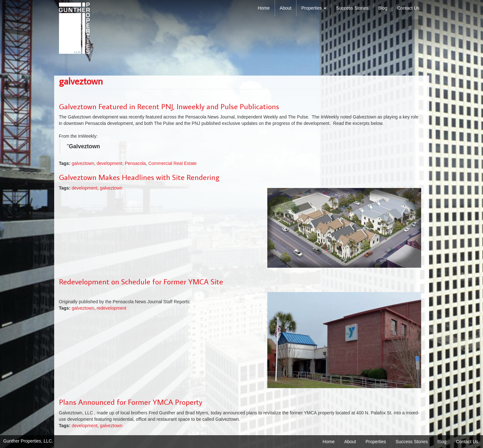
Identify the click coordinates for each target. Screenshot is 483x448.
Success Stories (352, 8)
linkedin (416, 24)
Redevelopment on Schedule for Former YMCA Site (141, 281)
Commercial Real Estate (173, 163)
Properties (314, 8)
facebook (404, 24)
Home (264, 8)
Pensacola (135, 163)
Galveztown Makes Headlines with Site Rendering (139, 177)
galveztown (83, 163)
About (286, 8)
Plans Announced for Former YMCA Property (131, 402)
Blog (383, 8)
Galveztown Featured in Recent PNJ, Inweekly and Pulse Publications (169, 106)
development (110, 163)
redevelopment (112, 308)
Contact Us (408, 8)
